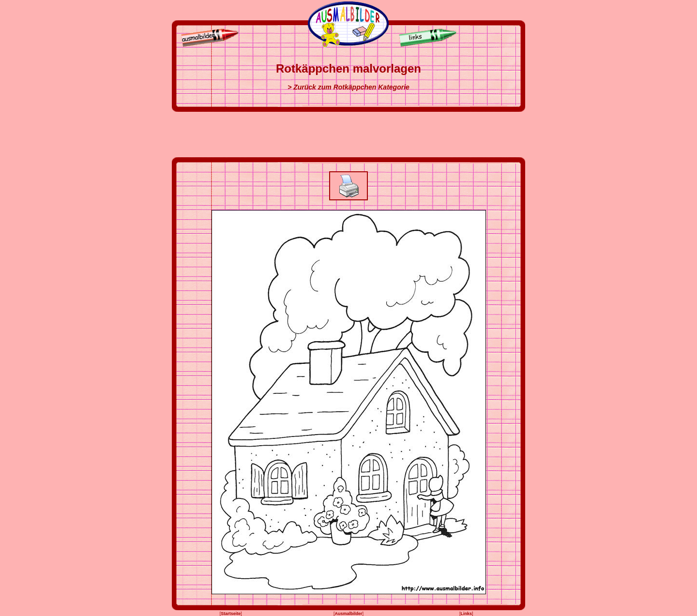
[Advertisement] (348, 135)
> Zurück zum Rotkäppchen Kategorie (348, 87)
